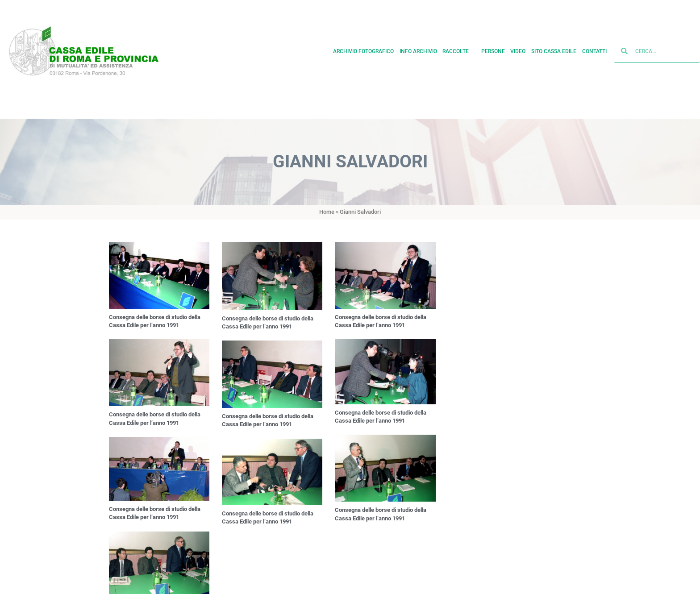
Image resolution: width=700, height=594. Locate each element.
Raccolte (459, 50)
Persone (493, 50)
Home (327, 212)
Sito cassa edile (554, 50)
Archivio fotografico (363, 50)
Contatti (594, 50)
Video (518, 50)
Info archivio (418, 50)
